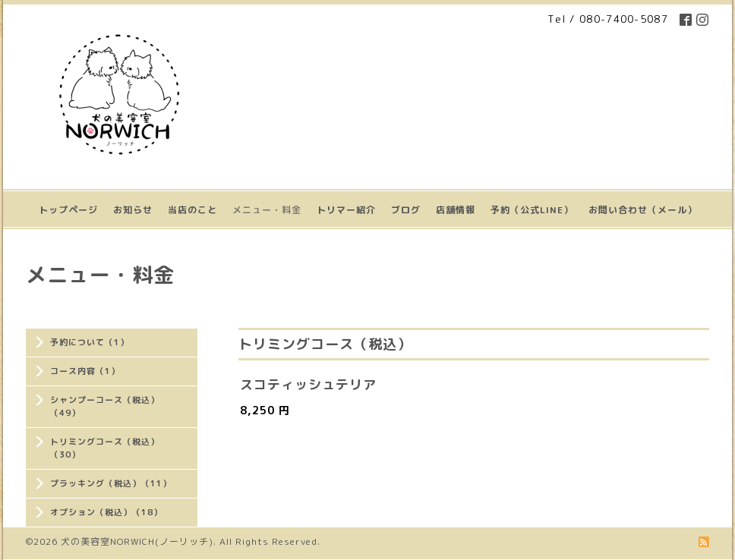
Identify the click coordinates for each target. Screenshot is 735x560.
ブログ (406, 210)
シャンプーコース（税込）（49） (105, 406)
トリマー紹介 (346, 210)
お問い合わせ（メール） (643, 210)
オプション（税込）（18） (106, 512)
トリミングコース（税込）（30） (105, 448)
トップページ (68, 210)
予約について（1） (90, 342)
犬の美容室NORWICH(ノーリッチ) (137, 541)
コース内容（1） (85, 371)
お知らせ (133, 210)
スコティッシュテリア (308, 384)
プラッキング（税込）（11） (111, 483)
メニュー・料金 (267, 210)
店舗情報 (456, 210)
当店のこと (192, 210)
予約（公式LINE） (532, 210)
